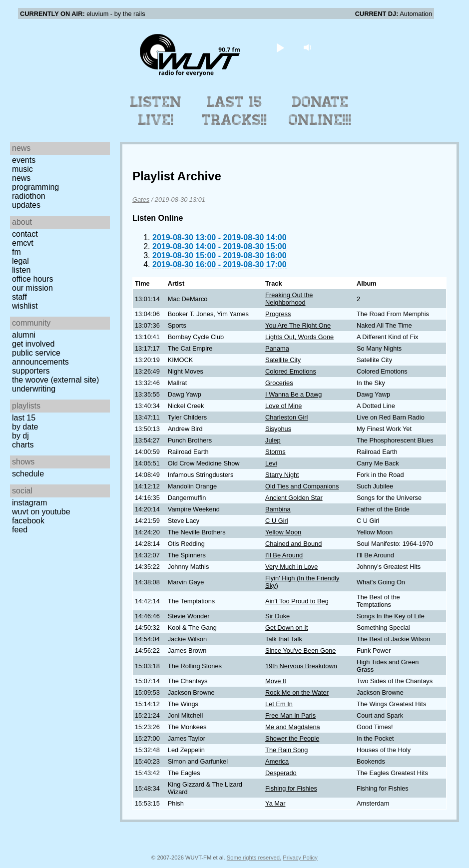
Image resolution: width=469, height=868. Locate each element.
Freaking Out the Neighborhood (289, 299)
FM (16, 252)
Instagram (29, 503)
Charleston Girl (286, 417)
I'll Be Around (284, 555)
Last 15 (24, 418)
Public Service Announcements (40, 357)
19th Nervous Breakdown (301, 666)
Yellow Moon (283, 532)
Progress (278, 314)
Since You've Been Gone (300, 651)
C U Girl (277, 521)
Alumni (24, 335)
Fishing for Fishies (291, 788)
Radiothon (29, 196)
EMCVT (23, 243)
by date (25, 427)
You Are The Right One (298, 325)
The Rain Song (286, 750)
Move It (276, 681)
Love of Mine (283, 406)
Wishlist (25, 306)
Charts (23, 445)
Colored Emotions (291, 371)
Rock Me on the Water (297, 692)
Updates (26, 205)
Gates (141, 200)
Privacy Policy (300, 858)
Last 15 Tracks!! (234, 111)
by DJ (20, 436)
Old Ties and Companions (302, 486)
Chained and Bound (293, 544)
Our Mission (32, 288)
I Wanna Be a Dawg (293, 394)
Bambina (278, 509)
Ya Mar (275, 803)
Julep (273, 440)
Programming (35, 187)
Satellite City (283, 360)
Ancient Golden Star (294, 498)
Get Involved (33, 344)
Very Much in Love (291, 567)
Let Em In (279, 704)
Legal (20, 261)
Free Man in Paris (290, 715)
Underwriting (34, 389)
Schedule (28, 474)
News (21, 178)
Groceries (279, 383)
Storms (275, 452)
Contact (25, 234)
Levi (271, 463)
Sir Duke (277, 616)
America (277, 761)
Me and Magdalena (293, 727)
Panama (277, 348)
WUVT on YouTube (41, 512)
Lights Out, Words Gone (299, 337)
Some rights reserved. (254, 858)
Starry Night (282, 475)
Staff (19, 297)
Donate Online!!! (320, 111)
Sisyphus (278, 429)
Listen (21, 270)
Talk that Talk (284, 639)
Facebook (28, 521)
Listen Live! (156, 111)
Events (24, 160)
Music (22, 169)
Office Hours (32, 279)
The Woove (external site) (55, 380)
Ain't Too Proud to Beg (297, 601)
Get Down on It (286, 628)
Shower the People (292, 738)
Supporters (31, 371)
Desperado (281, 773)
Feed (20, 530)
